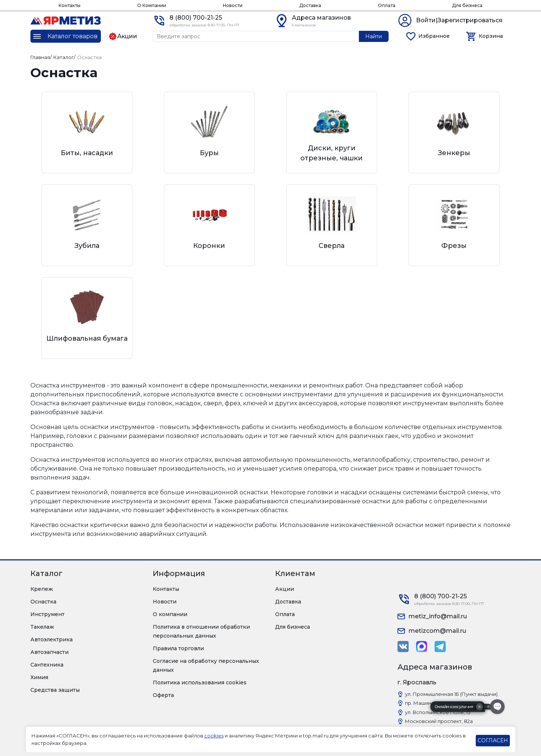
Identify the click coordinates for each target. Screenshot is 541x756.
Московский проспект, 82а (439, 721)
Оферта (163, 695)
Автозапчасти (50, 652)
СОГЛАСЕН (493, 740)
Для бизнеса (467, 5)
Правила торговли (178, 648)
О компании (170, 614)
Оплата (387, 5)
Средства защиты (55, 690)
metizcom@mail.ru (437, 631)
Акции (285, 589)
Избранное (434, 36)
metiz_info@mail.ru (438, 616)
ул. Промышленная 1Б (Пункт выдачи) (451, 694)
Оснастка (43, 602)
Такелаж (42, 627)
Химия (39, 677)
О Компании (152, 5)
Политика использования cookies (200, 683)
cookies (214, 736)
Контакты (70, 5)
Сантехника (47, 665)
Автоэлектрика (52, 639)
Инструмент (47, 614)
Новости (233, 5)
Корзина (491, 36)
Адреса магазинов (321, 18)
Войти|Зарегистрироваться (459, 20)
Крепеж (42, 589)
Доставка (310, 5)
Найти (374, 36)
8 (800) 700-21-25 (196, 18)
